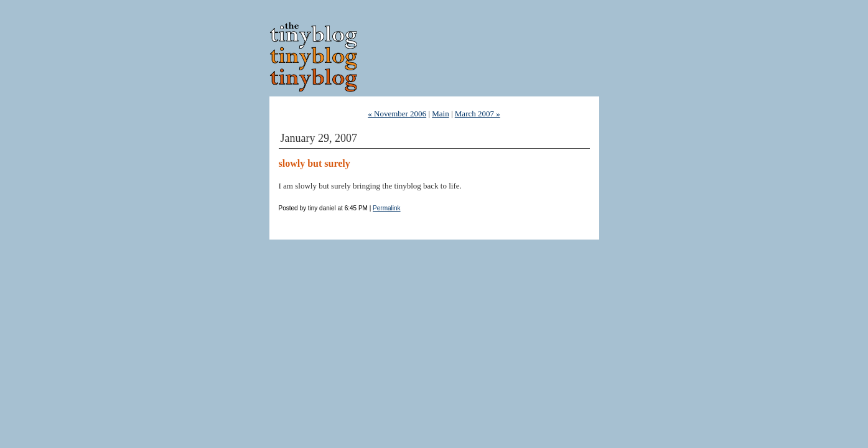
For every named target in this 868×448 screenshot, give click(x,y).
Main (440, 114)
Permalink (386, 208)
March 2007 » (478, 114)
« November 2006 (397, 114)
